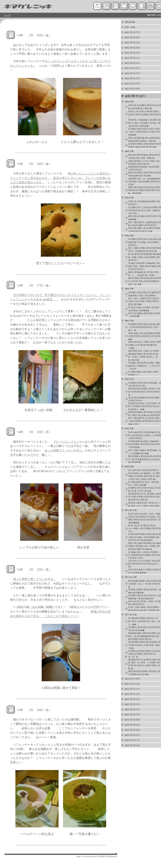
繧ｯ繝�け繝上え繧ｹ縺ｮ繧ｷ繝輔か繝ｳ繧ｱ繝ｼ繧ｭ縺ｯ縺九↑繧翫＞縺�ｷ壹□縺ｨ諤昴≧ (145, 210)
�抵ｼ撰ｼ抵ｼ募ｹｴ (133, 37)
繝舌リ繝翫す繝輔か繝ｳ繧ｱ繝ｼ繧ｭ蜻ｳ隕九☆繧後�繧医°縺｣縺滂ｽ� (145, 249)
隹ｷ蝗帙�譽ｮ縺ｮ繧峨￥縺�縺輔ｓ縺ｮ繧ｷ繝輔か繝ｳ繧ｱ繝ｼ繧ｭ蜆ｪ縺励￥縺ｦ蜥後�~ (144, 444)
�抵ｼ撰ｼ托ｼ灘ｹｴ (133, 679)
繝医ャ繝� (130, 27)
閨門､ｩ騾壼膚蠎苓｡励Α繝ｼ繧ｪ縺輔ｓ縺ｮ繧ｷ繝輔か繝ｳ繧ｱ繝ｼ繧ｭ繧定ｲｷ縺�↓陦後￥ (145, 421)
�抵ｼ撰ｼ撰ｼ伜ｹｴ (133, 704)
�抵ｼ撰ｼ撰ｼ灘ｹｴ (133, 730)
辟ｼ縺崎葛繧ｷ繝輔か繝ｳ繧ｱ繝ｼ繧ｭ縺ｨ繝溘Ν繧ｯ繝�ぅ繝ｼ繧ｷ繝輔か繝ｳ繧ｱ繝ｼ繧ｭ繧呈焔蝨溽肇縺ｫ (145, 537)
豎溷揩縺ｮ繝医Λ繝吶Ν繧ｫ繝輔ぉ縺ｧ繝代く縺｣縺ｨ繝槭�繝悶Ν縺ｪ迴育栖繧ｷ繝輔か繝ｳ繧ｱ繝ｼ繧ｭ (144, 636)
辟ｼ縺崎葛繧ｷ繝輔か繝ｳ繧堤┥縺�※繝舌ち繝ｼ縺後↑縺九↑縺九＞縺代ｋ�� (144, 621)
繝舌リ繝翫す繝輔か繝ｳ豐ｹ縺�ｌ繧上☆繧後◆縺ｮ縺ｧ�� (145, 452)
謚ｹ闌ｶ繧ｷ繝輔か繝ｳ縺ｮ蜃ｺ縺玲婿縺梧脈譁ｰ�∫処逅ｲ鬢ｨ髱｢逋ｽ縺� (145, 145)
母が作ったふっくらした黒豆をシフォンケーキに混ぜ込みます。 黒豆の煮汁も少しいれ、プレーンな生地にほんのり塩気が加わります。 (60, 178)
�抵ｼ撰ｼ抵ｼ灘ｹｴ (133, 48)
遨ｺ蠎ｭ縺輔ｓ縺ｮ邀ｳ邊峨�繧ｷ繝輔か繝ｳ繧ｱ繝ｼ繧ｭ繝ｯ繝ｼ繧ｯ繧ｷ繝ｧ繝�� (144, 336)
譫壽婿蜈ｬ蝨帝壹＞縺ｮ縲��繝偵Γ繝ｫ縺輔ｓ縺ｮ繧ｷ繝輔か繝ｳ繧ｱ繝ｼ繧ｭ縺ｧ (144, 182)
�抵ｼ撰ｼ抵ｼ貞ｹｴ (133, 53)
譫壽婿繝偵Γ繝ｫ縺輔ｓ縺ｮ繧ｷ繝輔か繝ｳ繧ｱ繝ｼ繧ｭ (144, 168)
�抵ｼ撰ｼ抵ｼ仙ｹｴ (133, 63)
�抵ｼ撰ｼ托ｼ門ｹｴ (133, 84)
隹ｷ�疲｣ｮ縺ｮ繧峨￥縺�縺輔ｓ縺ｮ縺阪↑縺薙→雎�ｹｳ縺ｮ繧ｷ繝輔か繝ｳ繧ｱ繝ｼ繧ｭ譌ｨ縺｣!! (145, 266)
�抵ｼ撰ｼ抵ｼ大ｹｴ (133, 58)
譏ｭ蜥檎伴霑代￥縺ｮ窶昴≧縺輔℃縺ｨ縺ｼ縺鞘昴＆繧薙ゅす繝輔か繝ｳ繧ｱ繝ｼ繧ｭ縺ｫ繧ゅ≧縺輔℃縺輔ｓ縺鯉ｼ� (145, 664)
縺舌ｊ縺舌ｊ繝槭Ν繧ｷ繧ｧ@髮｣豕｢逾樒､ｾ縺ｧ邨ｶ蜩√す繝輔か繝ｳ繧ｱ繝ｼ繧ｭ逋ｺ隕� (144, 301)
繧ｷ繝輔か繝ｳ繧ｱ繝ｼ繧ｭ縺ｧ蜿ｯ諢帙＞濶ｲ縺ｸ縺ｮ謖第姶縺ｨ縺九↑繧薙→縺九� (144, 327)
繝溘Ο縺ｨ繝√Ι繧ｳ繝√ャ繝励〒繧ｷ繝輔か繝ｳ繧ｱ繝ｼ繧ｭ (144, 603)
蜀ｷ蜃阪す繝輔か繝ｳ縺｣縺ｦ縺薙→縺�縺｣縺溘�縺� (145, 591)
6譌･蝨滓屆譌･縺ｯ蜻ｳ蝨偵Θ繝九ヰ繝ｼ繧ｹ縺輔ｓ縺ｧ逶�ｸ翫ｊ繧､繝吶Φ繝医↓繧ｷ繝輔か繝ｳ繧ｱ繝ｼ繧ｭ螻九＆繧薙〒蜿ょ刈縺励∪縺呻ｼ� (144, 475)
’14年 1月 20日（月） (34, 432)
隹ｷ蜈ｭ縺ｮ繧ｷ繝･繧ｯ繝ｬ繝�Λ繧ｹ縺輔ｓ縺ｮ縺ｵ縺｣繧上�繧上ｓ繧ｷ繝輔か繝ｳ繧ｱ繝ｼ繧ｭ (145, 435)
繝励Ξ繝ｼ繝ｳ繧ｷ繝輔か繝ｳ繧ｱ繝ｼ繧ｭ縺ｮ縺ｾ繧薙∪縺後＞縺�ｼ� (144, 156)
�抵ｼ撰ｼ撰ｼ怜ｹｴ (133, 709)
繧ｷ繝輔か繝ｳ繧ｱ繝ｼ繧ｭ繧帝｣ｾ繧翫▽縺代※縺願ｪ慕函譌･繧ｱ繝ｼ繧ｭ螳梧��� (144, 132)
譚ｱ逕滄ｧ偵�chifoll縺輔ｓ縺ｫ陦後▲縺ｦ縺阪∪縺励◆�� (144, 309)
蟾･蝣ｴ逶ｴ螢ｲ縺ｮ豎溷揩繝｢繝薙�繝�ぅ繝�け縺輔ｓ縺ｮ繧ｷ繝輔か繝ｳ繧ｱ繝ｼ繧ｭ (145, 257)
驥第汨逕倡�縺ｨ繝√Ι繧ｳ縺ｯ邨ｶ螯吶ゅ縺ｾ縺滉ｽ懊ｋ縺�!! (143, 274)
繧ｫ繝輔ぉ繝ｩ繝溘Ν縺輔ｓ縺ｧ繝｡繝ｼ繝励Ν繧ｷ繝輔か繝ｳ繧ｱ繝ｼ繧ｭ (144, 652)
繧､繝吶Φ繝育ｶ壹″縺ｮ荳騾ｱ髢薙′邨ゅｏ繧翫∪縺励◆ (144, 484)
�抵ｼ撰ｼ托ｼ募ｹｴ (133, 89)
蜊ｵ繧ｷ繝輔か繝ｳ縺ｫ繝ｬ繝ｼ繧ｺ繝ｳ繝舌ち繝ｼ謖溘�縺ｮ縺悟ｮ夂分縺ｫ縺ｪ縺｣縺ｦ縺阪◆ (145, 459)
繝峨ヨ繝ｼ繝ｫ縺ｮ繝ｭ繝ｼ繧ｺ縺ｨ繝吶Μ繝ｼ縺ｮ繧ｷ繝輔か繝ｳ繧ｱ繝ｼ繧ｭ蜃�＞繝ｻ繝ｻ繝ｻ (144, 190)
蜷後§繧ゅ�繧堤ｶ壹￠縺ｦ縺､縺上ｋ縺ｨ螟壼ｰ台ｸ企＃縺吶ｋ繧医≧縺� (145, 504)
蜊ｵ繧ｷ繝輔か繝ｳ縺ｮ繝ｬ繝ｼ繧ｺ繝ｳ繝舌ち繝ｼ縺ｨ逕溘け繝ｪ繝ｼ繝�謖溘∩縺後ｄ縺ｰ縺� (145, 281)
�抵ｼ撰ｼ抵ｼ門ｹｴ (133, 32)
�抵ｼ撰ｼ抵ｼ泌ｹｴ (133, 43)
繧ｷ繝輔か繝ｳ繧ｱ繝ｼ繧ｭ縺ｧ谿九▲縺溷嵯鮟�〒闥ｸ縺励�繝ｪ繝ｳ (145, 597)
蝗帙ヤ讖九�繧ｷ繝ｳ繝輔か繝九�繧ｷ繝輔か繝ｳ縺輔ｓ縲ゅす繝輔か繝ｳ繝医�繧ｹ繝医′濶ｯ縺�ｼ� (145, 546)
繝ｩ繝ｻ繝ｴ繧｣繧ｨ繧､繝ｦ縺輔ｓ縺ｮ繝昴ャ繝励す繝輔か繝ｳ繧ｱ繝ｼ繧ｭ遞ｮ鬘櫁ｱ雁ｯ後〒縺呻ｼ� (145, 497)
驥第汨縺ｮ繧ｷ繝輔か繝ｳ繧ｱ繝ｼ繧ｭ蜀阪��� (145, 218)
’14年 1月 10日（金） (34, 164)
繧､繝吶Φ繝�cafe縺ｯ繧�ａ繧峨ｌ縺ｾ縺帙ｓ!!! (144, 373)
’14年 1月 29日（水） (34, 710)
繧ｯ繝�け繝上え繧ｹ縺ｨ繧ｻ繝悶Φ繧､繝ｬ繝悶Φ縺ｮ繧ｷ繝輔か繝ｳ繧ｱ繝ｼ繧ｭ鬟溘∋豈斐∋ (144, 555)
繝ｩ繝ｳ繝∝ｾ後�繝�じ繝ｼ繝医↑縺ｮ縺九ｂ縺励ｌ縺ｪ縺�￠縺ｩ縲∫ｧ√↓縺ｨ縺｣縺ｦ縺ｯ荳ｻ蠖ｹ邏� (145, 123)
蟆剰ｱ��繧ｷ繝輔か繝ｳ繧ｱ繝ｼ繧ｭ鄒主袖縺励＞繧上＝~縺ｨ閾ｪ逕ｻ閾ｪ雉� (145, 584)
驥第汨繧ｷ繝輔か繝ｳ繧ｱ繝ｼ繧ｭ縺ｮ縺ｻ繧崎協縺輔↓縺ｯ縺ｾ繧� (145, 174)
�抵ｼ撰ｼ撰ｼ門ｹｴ (133, 715)
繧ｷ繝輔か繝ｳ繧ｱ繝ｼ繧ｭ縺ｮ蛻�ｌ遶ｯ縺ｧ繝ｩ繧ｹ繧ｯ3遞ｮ (145, 384)
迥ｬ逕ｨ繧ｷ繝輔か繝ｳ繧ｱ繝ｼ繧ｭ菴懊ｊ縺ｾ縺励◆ (144, 315)
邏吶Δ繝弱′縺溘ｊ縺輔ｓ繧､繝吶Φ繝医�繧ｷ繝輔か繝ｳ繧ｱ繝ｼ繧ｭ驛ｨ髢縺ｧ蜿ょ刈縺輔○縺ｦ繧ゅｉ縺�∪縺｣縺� (144, 355)
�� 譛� (129, 102)
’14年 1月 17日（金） (34, 285)
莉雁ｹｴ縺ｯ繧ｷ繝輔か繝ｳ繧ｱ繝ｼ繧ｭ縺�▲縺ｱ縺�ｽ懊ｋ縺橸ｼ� (145, 107)
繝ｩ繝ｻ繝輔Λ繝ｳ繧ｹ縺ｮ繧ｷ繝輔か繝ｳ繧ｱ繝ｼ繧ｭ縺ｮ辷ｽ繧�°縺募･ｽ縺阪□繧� (144, 645)
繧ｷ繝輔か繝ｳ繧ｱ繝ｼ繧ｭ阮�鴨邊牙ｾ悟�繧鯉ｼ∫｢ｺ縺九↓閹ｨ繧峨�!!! (145, 294)
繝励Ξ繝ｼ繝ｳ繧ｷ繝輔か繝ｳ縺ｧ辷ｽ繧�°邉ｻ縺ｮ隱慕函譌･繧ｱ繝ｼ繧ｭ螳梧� (144, 392)
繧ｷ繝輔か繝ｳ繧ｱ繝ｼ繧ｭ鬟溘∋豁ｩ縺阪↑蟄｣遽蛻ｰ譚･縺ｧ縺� (144, 489)
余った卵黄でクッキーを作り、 (65, 450)
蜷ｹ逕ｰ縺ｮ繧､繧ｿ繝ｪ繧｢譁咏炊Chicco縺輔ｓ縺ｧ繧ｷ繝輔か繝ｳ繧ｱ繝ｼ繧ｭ (144, 528)
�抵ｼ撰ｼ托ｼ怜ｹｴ (133, 78)
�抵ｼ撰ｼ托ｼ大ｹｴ (133, 689)
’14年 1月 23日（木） (34, 570)
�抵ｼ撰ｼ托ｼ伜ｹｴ (133, 73)
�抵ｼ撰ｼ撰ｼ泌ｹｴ (133, 725)
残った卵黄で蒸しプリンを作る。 (35, 579)
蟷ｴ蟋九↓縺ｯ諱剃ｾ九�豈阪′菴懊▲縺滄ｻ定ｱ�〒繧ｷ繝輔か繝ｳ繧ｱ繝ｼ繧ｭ (145, 114)
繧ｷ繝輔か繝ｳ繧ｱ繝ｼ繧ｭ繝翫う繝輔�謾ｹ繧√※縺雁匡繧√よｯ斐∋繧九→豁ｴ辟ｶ (144, 366)
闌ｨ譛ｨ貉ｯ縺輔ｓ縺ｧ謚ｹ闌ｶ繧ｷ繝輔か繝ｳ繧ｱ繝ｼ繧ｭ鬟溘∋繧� (144, 230)
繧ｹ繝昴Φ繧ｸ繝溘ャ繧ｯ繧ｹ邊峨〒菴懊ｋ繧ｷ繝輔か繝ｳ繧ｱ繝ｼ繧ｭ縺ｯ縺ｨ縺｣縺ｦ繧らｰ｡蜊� (144, 406)
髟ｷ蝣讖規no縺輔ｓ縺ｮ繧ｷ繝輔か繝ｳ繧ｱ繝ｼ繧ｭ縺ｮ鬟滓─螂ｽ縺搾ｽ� (144, 609)
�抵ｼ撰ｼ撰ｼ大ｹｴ (133, 740)
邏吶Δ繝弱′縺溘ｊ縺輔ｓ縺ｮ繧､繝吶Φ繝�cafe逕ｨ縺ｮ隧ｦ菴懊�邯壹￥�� (144, 345)
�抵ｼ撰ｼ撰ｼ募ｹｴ (133, 720)
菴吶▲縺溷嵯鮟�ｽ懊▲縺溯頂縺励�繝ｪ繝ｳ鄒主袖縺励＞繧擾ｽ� (144, 139)
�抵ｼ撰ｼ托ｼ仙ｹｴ (133, 694)
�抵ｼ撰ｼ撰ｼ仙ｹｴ (133, 745)
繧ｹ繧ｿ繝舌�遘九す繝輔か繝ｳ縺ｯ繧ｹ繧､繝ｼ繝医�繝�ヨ (145, 571)
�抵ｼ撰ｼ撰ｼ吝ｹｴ (133, 699)
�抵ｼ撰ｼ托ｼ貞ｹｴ (133, 684)
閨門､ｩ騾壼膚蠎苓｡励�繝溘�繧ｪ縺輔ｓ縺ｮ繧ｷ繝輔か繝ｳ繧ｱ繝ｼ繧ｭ (145, 224)
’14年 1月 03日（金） (34, 35)
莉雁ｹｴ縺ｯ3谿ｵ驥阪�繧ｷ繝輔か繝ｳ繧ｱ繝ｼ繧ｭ (144, 203)
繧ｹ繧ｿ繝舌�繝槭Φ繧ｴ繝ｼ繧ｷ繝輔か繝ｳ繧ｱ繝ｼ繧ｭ (144, 399)
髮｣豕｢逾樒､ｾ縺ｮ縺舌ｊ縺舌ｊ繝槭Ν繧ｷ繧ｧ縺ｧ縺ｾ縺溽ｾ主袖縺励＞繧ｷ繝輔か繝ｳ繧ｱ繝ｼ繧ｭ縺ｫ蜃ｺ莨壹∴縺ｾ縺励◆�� (144, 518)
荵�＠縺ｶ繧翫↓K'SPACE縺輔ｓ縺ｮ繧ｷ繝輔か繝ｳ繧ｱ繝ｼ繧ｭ (144, 162)
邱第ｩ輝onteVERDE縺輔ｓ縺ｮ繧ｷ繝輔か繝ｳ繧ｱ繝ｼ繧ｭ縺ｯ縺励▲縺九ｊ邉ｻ (144, 564)
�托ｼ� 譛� (131, 510)
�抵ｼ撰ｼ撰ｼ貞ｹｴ (133, 735)
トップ (7, 15)
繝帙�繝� (130, 22)
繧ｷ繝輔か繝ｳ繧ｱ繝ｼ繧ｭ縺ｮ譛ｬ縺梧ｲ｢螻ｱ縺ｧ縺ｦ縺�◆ (145, 629)
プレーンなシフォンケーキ (71, 442)
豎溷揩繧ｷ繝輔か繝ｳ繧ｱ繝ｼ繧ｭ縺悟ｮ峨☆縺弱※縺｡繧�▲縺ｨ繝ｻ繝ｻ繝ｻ (145, 414)
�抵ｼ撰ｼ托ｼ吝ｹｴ (133, 68)
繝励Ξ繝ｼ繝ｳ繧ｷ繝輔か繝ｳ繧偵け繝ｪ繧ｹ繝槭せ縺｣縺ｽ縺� (144, 673)
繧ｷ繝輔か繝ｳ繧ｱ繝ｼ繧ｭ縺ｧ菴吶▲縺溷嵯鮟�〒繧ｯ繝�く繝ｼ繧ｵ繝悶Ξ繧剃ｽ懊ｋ (145, 242)
